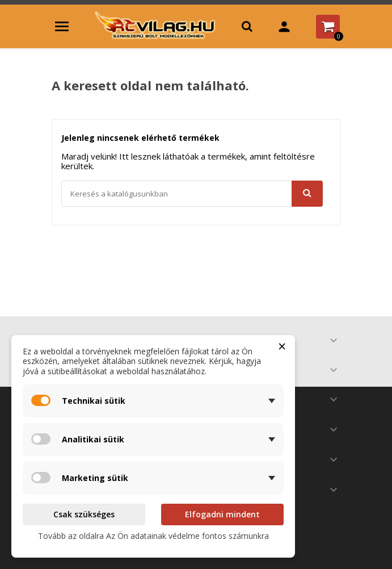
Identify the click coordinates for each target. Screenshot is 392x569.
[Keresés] (192, 194)
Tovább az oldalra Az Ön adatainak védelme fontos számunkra (153, 536)
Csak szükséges (84, 514)
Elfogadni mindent (222, 514)
